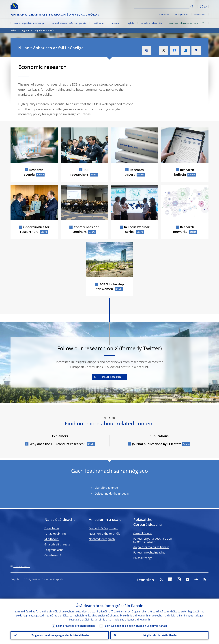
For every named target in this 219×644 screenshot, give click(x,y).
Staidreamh (99, 23)
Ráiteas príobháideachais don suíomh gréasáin (153, 540)
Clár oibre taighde (106, 488)
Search (192, 7)
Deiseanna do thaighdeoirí (112, 494)
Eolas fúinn (164, 15)
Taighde (130, 23)
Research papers (134, 172)
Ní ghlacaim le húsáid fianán (159, 635)
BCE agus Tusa (182, 15)
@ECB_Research (107, 377)
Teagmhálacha (54, 550)
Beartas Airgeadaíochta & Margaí (29, 23)
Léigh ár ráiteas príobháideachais (76, 625)
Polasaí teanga (143, 558)
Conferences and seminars (86, 229)
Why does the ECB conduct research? (57, 444)
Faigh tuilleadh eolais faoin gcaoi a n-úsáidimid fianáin (135, 625)
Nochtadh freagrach (102, 539)
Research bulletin (184, 172)
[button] (198, 7)
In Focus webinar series (137, 229)
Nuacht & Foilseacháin (152, 23)
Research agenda (33, 172)
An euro (115, 23)
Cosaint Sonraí (143, 533)
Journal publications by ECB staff (156, 444)
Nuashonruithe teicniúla (105, 534)
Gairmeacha (200, 15)
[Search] (174, 6)
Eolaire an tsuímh (22, 566)
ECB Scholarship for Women (110, 287)
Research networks (184, 229)
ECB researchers (80, 172)
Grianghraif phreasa (57, 544)
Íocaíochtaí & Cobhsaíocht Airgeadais (69, 23)
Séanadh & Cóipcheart (103, 528)
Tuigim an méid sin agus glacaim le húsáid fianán (60, 635)
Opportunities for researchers (35, 229)
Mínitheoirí (52, 539)
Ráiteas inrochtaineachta (149, 552)
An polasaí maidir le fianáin (151, 547)
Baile (13, 30)
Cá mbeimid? (53, 555)
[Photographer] (156, 218)
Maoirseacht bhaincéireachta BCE (187, 23)
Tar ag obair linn (55, 534)
